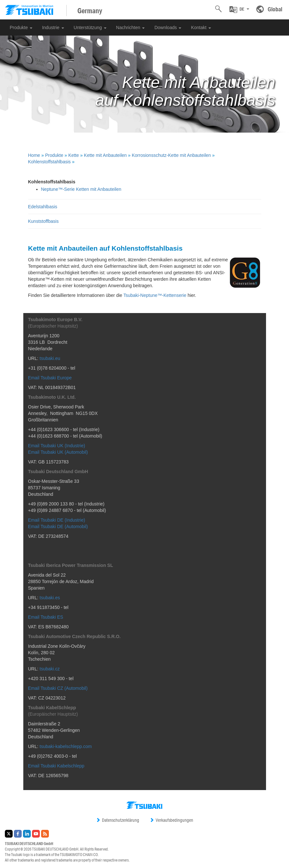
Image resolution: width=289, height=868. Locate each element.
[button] (239, 9)
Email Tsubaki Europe (50, 378)
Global (275, 9)
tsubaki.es (50, 598)
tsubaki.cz (50, 669)
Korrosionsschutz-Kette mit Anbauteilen (171, 155)
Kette (74, 155)
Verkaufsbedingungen (171, 820)
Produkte (21, 27)
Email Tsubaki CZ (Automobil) (58, 688)
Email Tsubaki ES (46, 617)
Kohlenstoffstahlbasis (50, 162)
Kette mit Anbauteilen (105, 155)
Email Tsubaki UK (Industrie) (57, 446)
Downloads (168, 27)
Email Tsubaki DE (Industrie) (57, 520)
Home (34, 155)
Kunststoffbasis (44, 221)
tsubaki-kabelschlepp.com (66, 746)
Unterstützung (90, 27)
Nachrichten (131, 27)
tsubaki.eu (50, 358)
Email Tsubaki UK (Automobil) (58, 452)
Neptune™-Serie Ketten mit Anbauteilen (81, 189)
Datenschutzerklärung (117, 820)
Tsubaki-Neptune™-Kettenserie (155, 295)
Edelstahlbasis (43, 207)
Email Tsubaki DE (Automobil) (58, 526)
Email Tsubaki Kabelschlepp (56, 766)
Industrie (53, 27)
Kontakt (201, 27)
